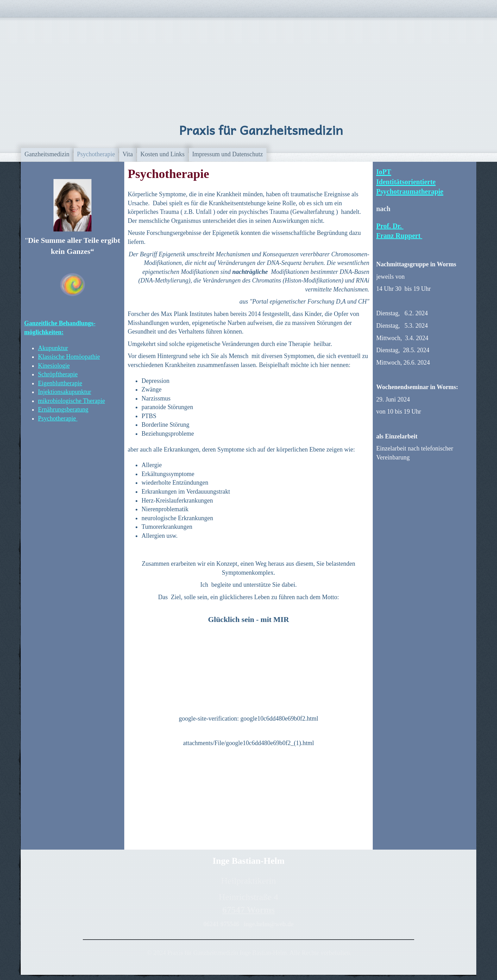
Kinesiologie (54, 366)
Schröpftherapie (58, 374)
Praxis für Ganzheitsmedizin (261, 130)
